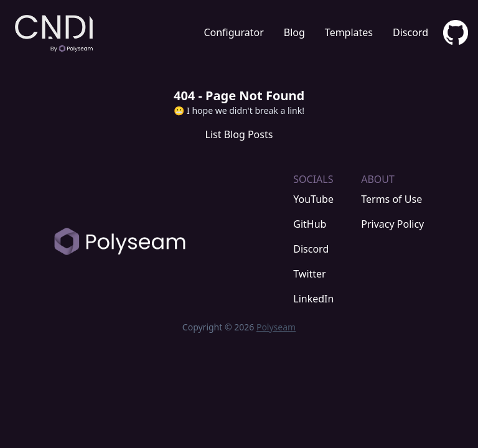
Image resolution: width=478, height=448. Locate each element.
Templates (349, 32)
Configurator (233, 32)
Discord (410, 32)
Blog (294, 32)
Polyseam (276, 327)
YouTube (313, 199)
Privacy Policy (392, 224)
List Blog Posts (239, 134)
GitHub (310, 224)
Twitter (309, 274)
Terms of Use (391, 199)
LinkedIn (313, 299)
